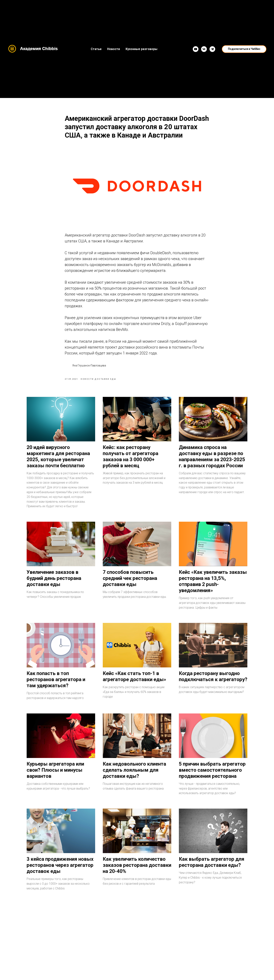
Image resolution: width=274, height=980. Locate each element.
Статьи (96, 49)
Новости (114, 49)
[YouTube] (196, 49)
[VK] (204, 49)
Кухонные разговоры (141, 49)
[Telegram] (212, 49)
